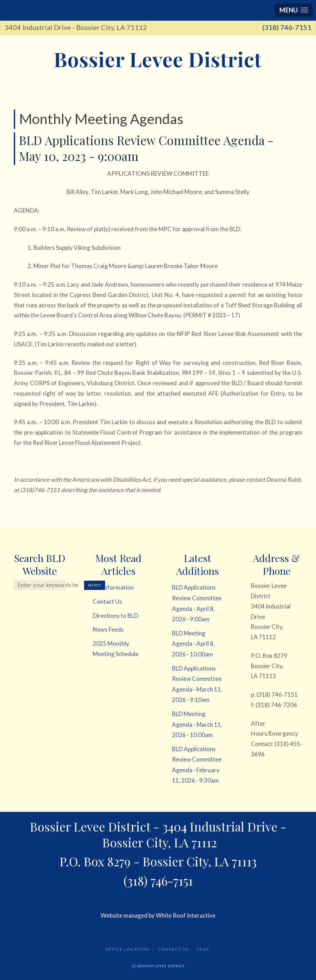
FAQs (203, 949)
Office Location (128, 949)
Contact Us (173, 949)
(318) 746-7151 (287, 27)
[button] (294, 10)
